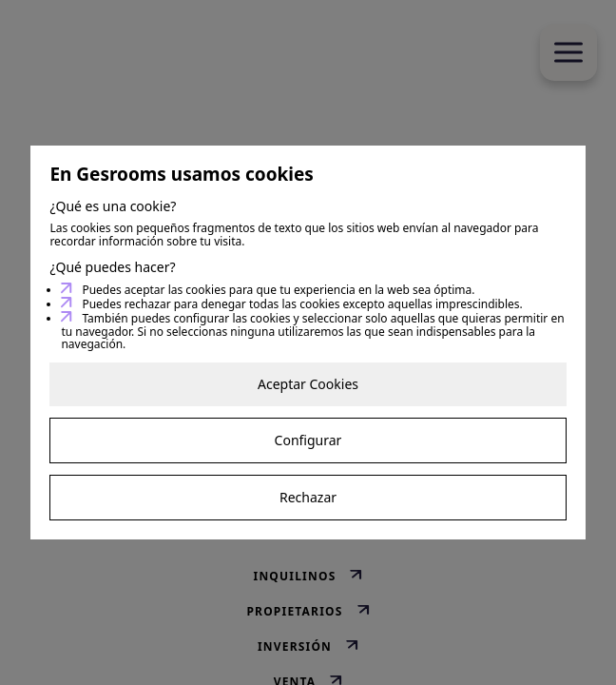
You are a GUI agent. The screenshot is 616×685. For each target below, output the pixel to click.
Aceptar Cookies (308, 384)
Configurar (308, 440)
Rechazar (308, 497)
